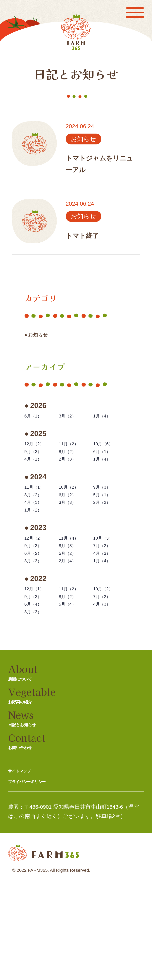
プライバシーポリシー (38, 868)
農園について (27, 742)
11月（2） (74, 455)
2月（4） (72, 612)
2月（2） (107, 533)
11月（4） (74, 577)
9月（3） (38, 466)
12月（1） (40, 644)
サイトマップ (26, 854)
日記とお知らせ (30, 794)
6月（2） (72, 522)
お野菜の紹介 (32, 768)
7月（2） (107, 588)
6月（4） (38, 667)
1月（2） (38, 545)
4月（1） (38, 478)
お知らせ (45, 337)
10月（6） (108, 455)
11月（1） (40, 510)
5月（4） (72, 667)
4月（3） (107, 600)
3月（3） (72, 533)
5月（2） (72, 600)
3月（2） (72, 422)
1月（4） (107, 422)
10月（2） (74, 510)
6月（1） (38, 422)
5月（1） (107, 522)
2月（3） (72, 478)
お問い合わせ (27, 820)
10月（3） (108, 577)
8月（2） (72, 466)
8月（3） (72, 588)
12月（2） (40, 455)
